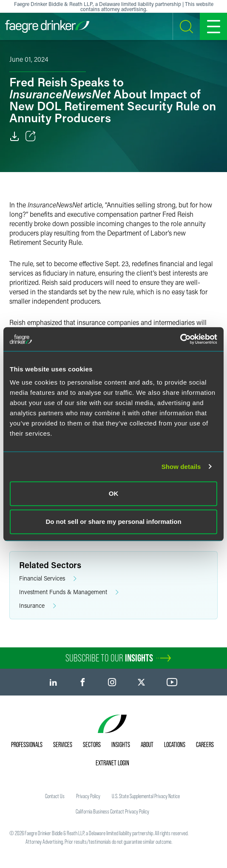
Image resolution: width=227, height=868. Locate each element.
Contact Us (55, 796)
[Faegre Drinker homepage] (47, 26)
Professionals (27, 744)
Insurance (38, 606)
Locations (175, 744)
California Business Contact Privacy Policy (112, 811)
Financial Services (48, 579)
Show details (181, 467)
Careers (205, 744)
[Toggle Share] (31, 136)
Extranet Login (112, 763)
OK (114, 493)
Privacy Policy (88, 796)
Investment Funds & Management (69, 592)
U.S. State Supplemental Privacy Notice (146, 796)
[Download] (14, 136)
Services (63, 744)
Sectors (92, 744)
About (147, 744)
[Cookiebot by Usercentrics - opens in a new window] (180, 339)
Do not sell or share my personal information (113, 522)
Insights (121, 744)
